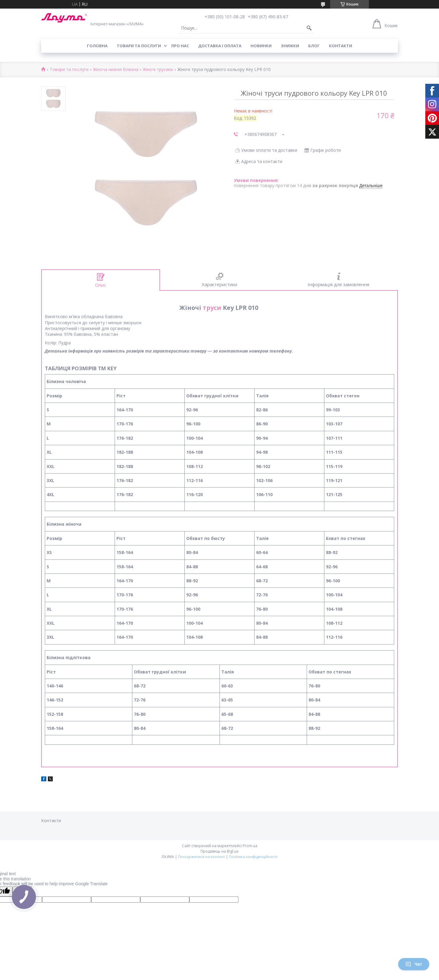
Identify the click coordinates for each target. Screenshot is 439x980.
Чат (414, 964)
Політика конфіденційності (253, 857)
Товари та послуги (139, 46)
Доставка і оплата (220, 46)
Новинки (261, 46)
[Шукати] (309, 28)
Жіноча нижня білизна (116, 70)
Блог (314, 46)
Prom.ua (250, 846)
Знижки (290, 46)
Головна (97, 46)
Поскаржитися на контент (202, 857)
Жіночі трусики (158, 70)
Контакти (341, 46)
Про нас (180, 46)
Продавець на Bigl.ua (220, 851)
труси (212, 308)
